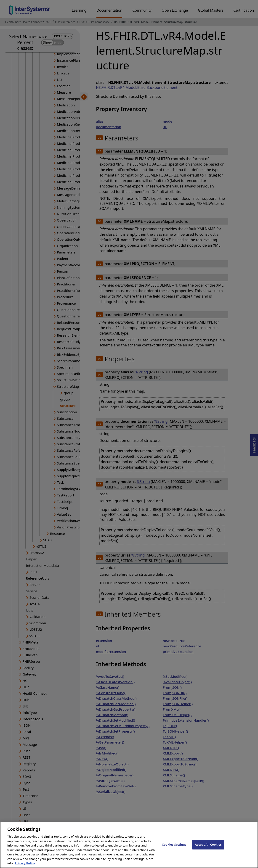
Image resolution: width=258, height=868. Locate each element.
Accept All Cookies (208, 849)
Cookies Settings (174, 849)
